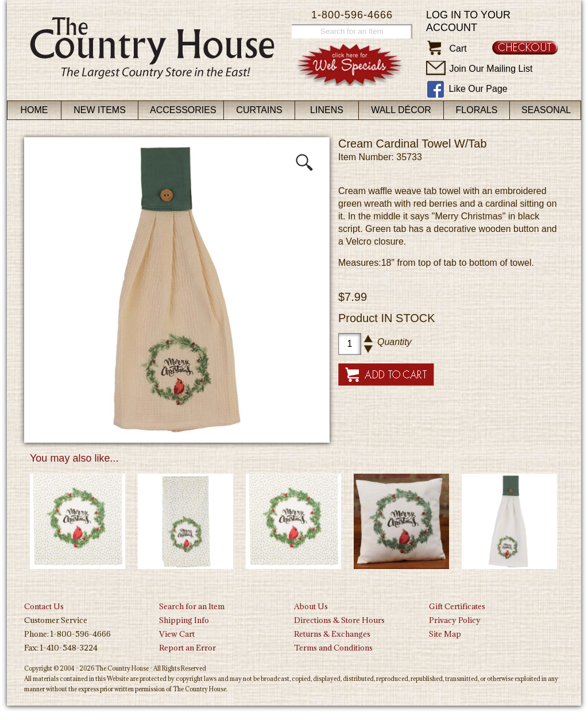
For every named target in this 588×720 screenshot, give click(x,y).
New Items (100, 110)
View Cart (177, 634)
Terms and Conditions (333, 648)
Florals (477, 110)
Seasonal (546, 110)
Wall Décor (401, 110)
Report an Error (187, 648)
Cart (458, 49)
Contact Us (44, 606)
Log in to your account (468, 21)
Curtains (259, 110)
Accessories (183, 110)
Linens (327, 110)
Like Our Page (478, 89)
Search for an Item (192, 606)
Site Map (445, 634)
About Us (311, 606)
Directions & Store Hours (339, 620)
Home (34, 110)
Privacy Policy (455, 620)
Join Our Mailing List (491, 69)
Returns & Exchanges (332, 634)
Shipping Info (184, 620)
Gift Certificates (457, 606)
